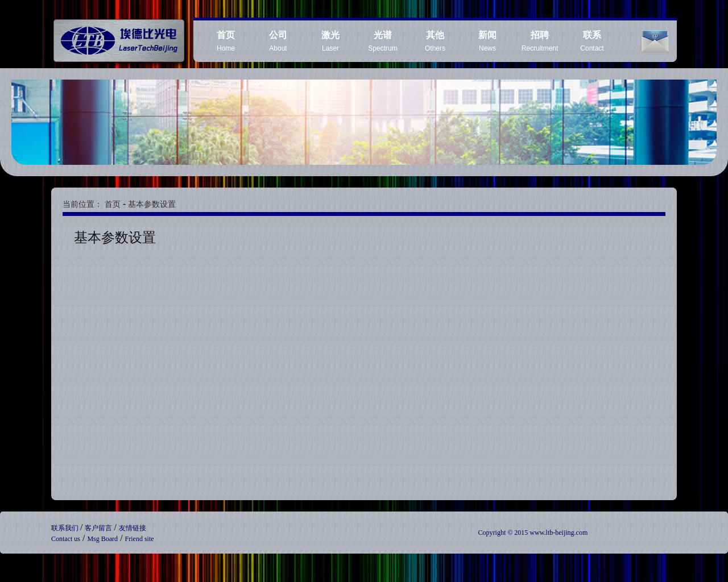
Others (435, 41)
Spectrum (382, 41)
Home (226, 41)
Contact (592, 41)
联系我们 (66, 528)
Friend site (140, 539)
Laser (330, 41)
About (278, 41)
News (487, 41)
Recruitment (540, 41)
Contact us (66, 539)
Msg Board (102, 539)
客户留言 (99, 528)
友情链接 (133, 528)
